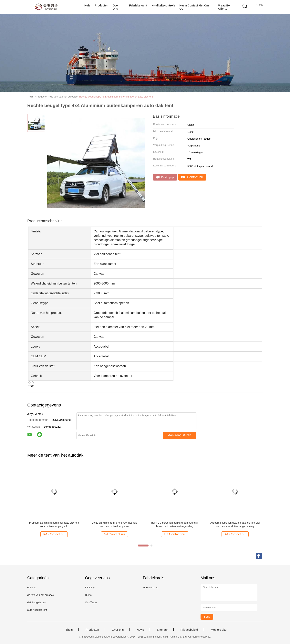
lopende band (151, 588)
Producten (101, 5)
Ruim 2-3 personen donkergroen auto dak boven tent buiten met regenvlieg (175, 524)
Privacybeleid (189, 630)
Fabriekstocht (138, 5)
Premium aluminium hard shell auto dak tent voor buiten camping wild (54, 524)
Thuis (69, 630)
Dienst (89, 595)
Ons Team (91, 602)
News (140, 630)
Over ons (116, 7)
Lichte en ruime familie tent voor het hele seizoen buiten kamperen (114, 524)
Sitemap (162, 630)
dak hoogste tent (37, 602)
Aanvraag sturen (180, 435)
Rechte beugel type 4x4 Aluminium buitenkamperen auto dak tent (116, 97)
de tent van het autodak (41, 595)
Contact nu (192, 177)
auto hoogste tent (37, 610)
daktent (31, 588)
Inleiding (90, 588)
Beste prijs (165, 177)
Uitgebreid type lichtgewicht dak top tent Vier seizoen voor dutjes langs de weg (235, 524)
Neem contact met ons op (194, 7)
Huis (87, 5)
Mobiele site (219, 630)
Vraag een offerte (225, 7)
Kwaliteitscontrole (163, 5)
